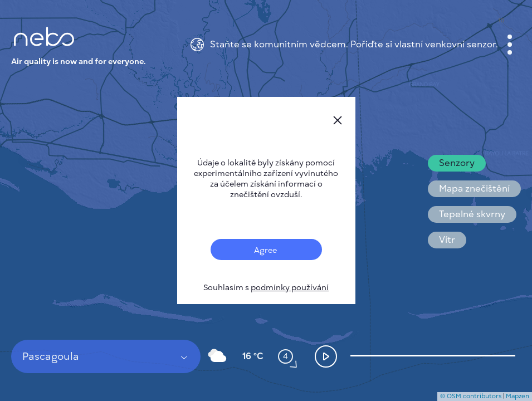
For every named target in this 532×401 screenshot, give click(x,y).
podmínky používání (290, 288)
